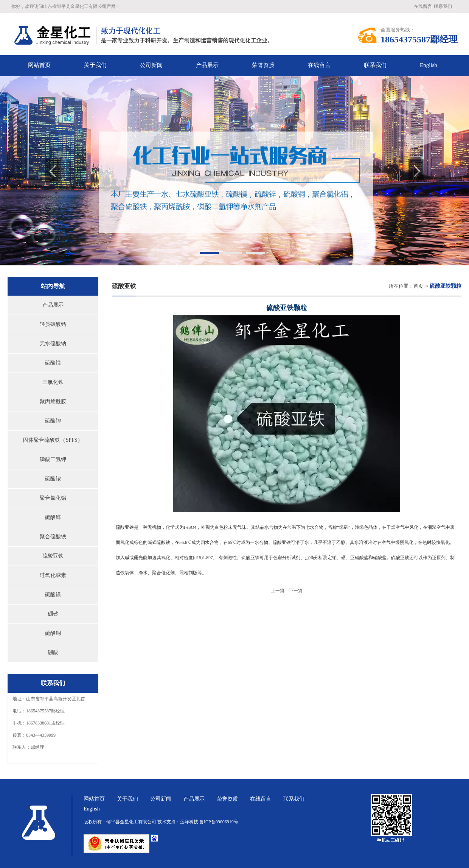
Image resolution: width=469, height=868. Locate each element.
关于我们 (127, 799)
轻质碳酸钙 (53, 324)
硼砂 (53, 614)
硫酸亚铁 (53, 556)
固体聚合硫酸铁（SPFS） (53, 440)
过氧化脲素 (53, 575)
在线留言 (423, 6)
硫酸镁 (53, 595)
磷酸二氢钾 (53, 459)
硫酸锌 (53, 517)
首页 (418, 286)
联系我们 (443, 6)
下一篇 (296, 591)
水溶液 (361, 542)
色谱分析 (282, 558)
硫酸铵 (53, 479)
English (429, 65)
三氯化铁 (53, 382)
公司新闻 (161, 799)
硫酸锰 (53, 363)
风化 (414, 527)
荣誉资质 (227, 799)
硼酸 (53, 652)
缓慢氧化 (404, 542)
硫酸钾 (53, 421)
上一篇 (278, 591)
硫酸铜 (53, 633)
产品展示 (53, 305)
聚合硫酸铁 (53, 537)
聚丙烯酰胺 (53, 401)
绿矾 (344, 527)
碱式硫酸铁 (159, 542)
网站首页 (94, 799)
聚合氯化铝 (53, 498)
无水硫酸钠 (53, 344)
